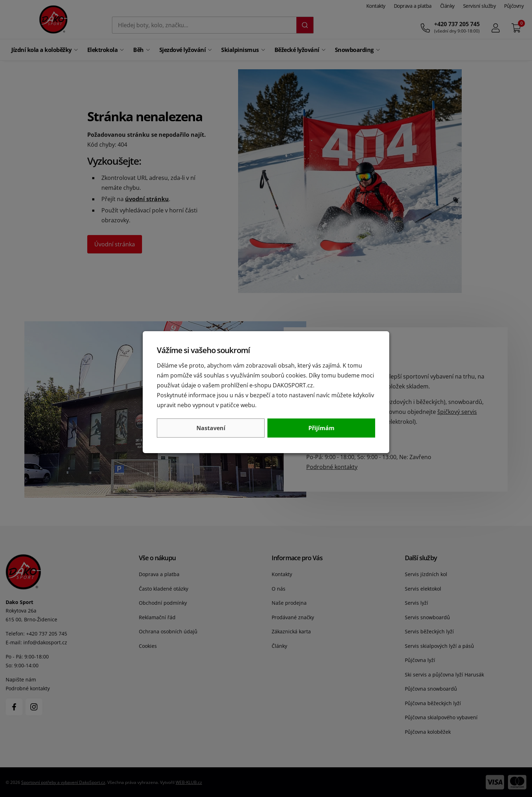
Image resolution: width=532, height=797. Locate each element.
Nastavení (211, 428)
